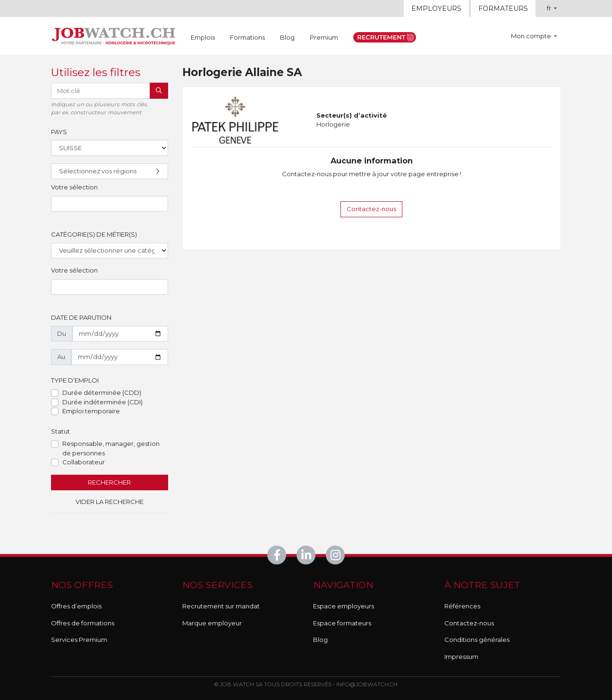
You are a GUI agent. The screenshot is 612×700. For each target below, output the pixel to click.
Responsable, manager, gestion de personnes (111, 448)
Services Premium (79, 640)
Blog (287, 37)
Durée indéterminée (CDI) (102, 402)
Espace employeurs (344, 606)
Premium (324, 37)
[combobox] (110, 204)
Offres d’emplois (76, 606)
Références (462, 606)
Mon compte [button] (532, 36)
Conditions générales (477, 640)
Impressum (461, 657)
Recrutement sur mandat (221, 606)
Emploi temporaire (91, 411)
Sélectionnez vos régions (110, 171)
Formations (247, 37)
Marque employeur (212, 623)
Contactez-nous (371, 209)
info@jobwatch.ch (367, 684)
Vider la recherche (110, 502)
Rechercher (109, 482)
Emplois (203, 37)
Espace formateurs (342, 623)
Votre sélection (74, 187)
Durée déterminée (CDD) (102, 393)
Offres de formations (83, 623)
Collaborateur (84, 462)
